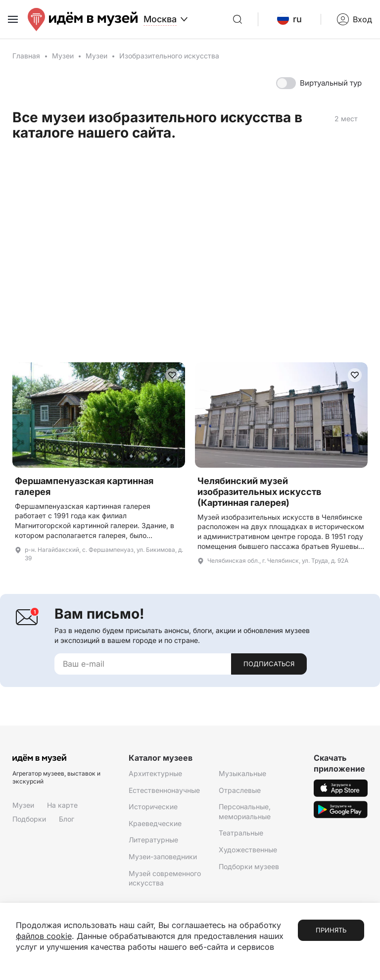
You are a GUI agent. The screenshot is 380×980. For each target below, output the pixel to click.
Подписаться (269, 664)
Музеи (63, 56)
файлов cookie (44, 936)
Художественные (248, 850)
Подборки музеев (249, 866)
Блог (67, 819)
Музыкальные (242, 773)
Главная (26, 56)
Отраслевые (240, 790)
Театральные (241, 833)
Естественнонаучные (164, 790)
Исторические (153, 807)
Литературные (153, 840)
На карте (62, 805)
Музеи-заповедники (163, 857)
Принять (331, 930)
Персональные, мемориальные (245, 811)
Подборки (29, 819)
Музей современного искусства (165, 878)
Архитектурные (155, 773)
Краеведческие (155, 823)
